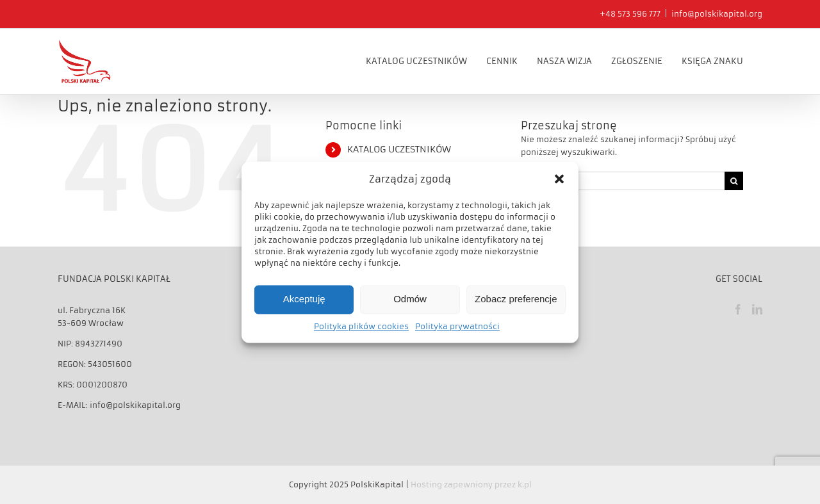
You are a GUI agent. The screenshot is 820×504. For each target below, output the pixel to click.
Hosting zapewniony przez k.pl (471, 484)
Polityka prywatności (457, 326)
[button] (559, 179)
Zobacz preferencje (516, 299)
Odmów (410, 299)
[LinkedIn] (757, 309)
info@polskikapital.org (717, 14)
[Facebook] (738, 309)
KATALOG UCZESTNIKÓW (399, 149)
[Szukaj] (734, 180)
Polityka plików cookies (361, 326)
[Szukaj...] (623, 180)
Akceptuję (304, 299)
